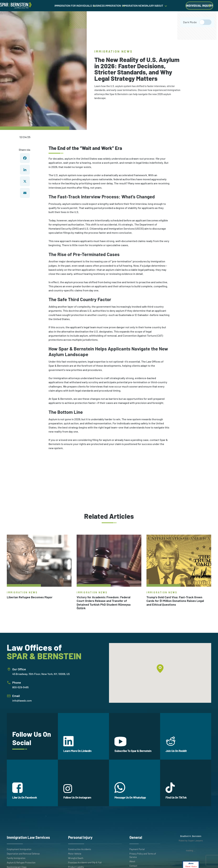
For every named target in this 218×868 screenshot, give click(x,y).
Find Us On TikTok (176, 791)
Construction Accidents (80, 849)
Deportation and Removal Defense (23, 854)
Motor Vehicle (75, 854)
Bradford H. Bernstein (191, 836)
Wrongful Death (76, 858)
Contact (133, 866)
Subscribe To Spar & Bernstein (133, 745)
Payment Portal (137, 849)
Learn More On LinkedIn (77, 744)
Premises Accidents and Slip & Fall (85, 863)
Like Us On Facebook (25, 791)
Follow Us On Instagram (77, 792)
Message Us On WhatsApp (130, 791)
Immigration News (114, 51)
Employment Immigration (19, 849)
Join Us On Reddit (176, 744)
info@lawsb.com (22, 700)
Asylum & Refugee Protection (21, 863)
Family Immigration (16, 858)
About (132, 861)
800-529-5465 (20, 687)
